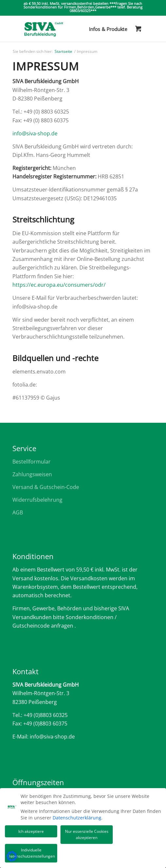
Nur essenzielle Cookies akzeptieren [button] (87, 833)
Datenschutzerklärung (77, 816)
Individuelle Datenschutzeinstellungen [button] (31, 852)
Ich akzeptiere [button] (31, 830)
